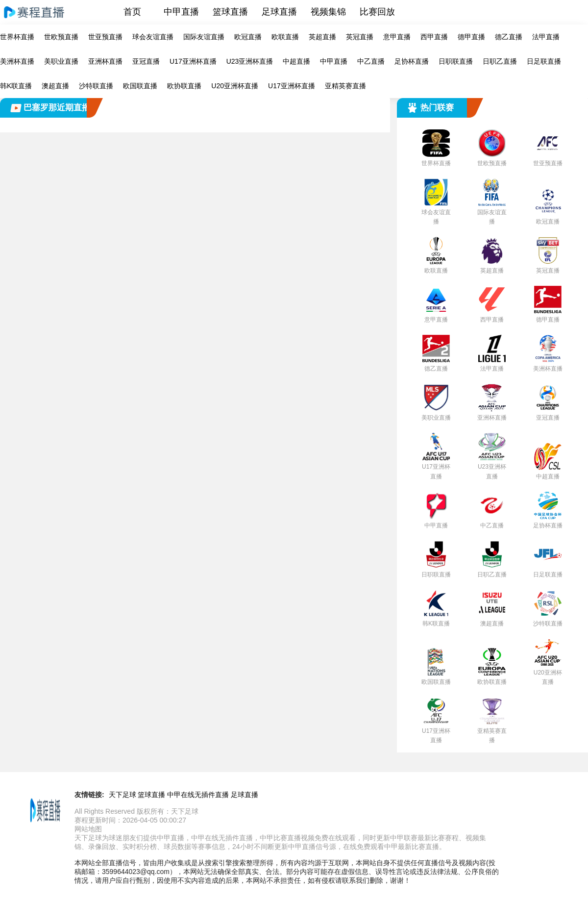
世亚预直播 (105, 37)
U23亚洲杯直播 (250, 61)
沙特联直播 (96, 86)
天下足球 (122, 795)
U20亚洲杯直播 (235, 86)
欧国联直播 (140, 86)
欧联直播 (285, 37)
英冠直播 (360, 37)
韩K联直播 (16, 86)
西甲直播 (434, 37)
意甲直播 (397, 37)
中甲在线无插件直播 (198, 795)
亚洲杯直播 (105, 61)
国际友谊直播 (204, 37)
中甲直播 (181, 12)
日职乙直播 (500, 61)
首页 (132, 12)
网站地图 (88, 829)
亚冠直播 (146, 61)
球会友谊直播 (153, 37)
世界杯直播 (17, 37)
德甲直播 (471, 37)
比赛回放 (377, 12)
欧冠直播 (248, 37)
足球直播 (279, 12)
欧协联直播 (184, 86)
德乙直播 (509, 37)
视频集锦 (328, 12)
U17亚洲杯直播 (193, 61)
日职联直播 (456, 61)
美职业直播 (61, 61)
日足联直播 (544, 61)
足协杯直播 (412, 61)
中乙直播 (371, 61)
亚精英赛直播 (345, 86)
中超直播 (296, 61)
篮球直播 (230, 12)
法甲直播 (546, 37)
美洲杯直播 (17, 61)
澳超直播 (55, 86)
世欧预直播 (61, 37)
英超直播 (322, 37)
